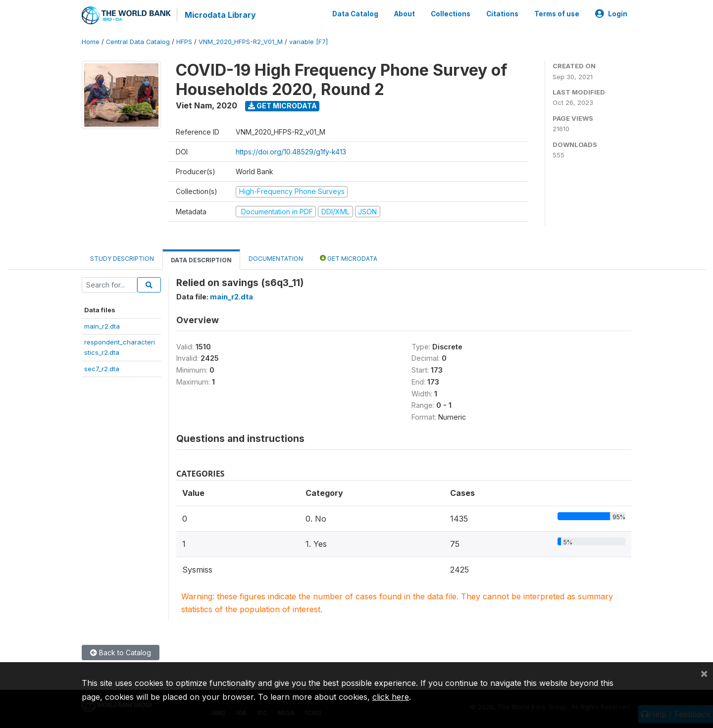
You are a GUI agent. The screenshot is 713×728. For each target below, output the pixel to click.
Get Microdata (282, 106)
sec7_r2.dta (102, 369)
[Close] (704, 673)
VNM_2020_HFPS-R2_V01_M (241, 42)
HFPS (184, 42)
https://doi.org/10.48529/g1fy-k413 (291, 152)
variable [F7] (308, 42)
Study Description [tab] (122, 259)
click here (391, 697)
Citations (502, 14)
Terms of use (557, 14)
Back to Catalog (121, 653)
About (405, 14)
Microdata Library (220, 15)
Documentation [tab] (276, 259)
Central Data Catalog (138, 42)
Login (611, 14)
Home (91, 42)
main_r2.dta (102, 326)
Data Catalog (355, 14)
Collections (451, 14)
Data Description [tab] (201, 260)
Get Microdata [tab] (349, 258)
